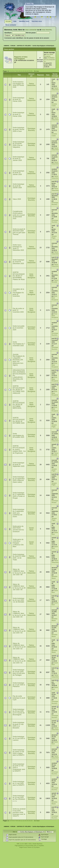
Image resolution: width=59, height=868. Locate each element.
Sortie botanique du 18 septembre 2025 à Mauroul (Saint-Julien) (19, 480)
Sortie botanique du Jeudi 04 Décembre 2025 (18, 262)
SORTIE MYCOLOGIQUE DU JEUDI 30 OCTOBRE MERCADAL (19, 405)
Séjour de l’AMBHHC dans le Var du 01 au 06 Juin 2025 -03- (19, 630)
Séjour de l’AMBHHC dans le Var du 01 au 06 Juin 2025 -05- (19, 587)
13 (25, 71)
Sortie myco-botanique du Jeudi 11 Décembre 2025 (18, 248)
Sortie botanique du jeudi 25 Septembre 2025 (19, 465)
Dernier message (55, 75)
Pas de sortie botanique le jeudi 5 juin (19, 698)
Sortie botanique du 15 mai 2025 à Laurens (19, 738)
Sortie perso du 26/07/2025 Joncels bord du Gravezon (18, 529)
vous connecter (31, 30)
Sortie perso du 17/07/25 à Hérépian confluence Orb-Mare (18, 543)
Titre (19, 75)
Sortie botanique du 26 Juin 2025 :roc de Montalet (18, 600)
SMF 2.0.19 (20, 844)
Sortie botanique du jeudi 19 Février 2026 (18, 99)
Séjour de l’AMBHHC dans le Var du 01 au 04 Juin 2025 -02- (19, 646)
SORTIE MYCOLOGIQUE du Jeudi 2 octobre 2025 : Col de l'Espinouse (19, 450)
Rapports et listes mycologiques (21, 58)
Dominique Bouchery (31, 129)
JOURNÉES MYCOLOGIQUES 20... (49, 60)
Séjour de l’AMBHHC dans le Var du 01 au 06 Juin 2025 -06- (19, 572)
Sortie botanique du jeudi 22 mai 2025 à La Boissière (18, 725)
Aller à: (15, 832)
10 (19, 71)
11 (21, 71)
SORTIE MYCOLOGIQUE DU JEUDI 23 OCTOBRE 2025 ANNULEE (19, 390)
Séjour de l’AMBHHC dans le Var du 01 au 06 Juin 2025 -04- (19, 614)
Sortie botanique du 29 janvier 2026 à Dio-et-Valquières (18, 144)
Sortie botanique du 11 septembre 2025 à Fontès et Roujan (19, 495)
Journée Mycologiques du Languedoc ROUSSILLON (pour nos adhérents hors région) (19, 360)
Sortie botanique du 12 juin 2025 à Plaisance (19, 685)
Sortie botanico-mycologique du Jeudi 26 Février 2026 (18, 84)
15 (29, 71)
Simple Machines (37, 844)
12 (23, 71)
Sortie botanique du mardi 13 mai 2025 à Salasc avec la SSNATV (19, 752)
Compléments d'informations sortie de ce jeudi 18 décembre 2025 (19, 215)
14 (27, 71)
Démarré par (31, 75)
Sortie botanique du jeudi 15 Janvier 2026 (18, 173)
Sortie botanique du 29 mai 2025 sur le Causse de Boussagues (19, 712)
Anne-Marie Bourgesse (31, 276)
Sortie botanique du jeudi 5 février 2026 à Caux (19, 129)
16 (31, 71)
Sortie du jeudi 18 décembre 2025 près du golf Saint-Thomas (19, 232)
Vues (48, 75)
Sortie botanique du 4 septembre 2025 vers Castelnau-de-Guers (18, 513)
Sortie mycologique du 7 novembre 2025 (19, 344)
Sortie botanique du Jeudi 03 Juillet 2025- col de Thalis (19, 557)
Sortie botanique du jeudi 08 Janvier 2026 (18, 186)
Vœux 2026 (17, 199)
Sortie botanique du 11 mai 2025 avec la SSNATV (19, 783)
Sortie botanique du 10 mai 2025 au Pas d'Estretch (19, 797)
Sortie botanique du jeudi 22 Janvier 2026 (18, 159)
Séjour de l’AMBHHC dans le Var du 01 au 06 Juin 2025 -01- (19, 660)
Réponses (40, 75)
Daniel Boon (31, 529)
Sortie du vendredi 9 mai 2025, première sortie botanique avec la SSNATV (19, 812)
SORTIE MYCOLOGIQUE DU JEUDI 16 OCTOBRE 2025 (19, 420)
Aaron (38, 847)
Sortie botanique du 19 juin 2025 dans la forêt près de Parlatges (19, 672)
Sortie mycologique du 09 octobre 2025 (18, 435)
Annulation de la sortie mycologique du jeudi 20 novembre (18, 293)
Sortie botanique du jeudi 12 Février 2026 (18, 114)
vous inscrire (47, 30)
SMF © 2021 (28, 844)
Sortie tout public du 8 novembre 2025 (19, 328)
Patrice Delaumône (31, 85)
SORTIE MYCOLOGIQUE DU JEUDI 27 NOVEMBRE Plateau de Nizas (19, 276)
